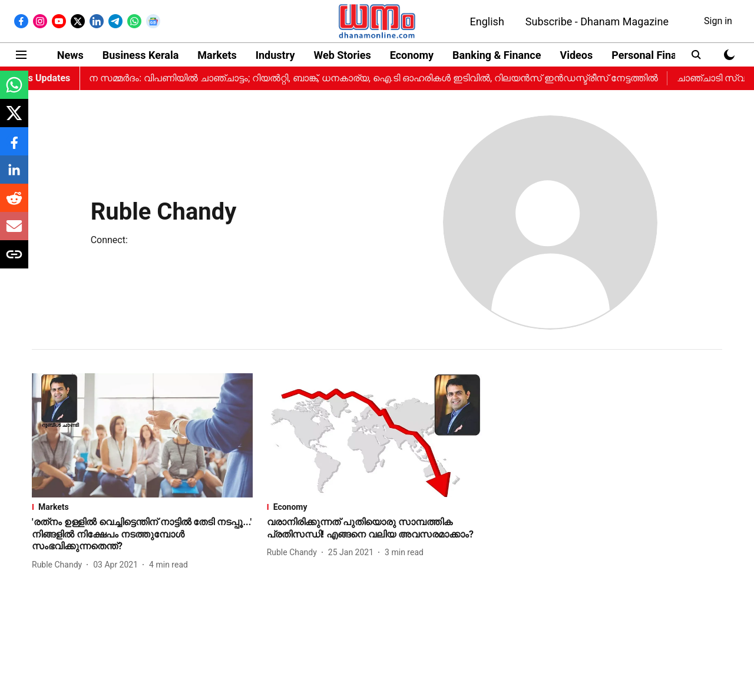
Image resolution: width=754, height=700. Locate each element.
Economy (412, 55)
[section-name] (142, 507)
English (487, 21)
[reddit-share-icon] (14, 204)
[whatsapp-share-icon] (14, 91)
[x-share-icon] (14, 119)
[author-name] (59, 565)
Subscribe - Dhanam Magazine (597, 21)
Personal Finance (653, 55)
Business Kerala (141, 55)
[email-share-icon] (14, 232)
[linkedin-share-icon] (14, 176)
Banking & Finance (497, 55)
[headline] (142, 535)
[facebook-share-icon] (14, 147)
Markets (217, 55)
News (70, 55)
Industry (275, 55)
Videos (576, 55)
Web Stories (342, 55)
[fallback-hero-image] (142, 435)
